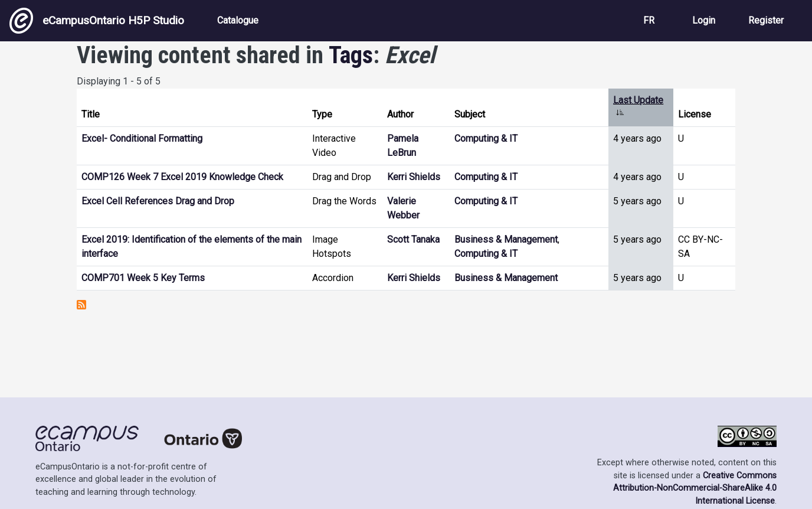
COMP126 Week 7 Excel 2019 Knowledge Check (182, 177)
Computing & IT (486, 138)
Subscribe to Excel (81, 305)
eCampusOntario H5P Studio (97, 21)
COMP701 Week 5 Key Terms (143, 278)
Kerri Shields (414, 177)
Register (766, 20)
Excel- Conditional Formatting (142, 138)
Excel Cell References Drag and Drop (158, 201)
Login (704, 20)
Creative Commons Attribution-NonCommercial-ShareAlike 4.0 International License (695, 488)
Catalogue (238, 20)
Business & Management (506, 239)
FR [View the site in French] (649, 20)
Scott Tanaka (413, 239)
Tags (351, 55)
